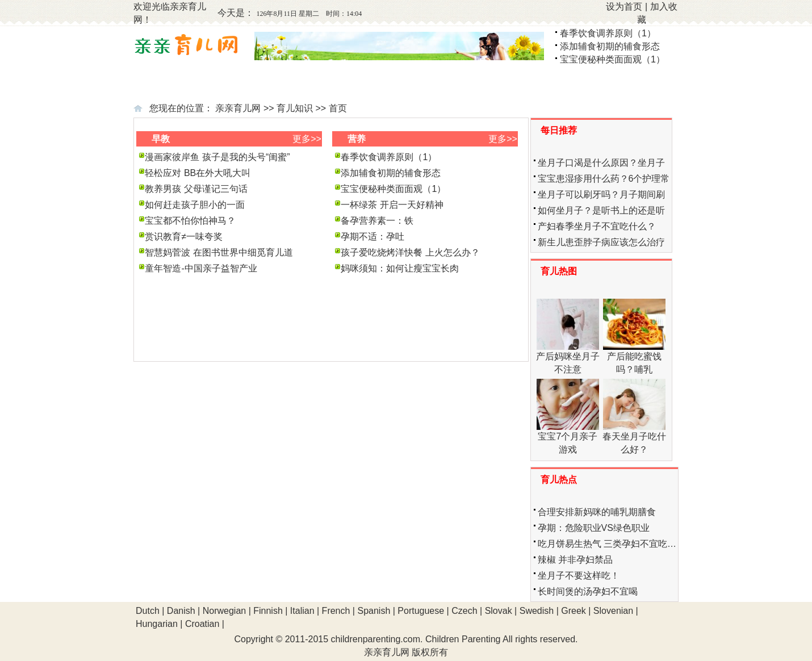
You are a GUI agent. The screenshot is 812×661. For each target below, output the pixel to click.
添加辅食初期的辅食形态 (610, 46)
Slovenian (613, 611)
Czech (464, 611)
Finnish (268, 611)
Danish (181, 611)
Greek (574, 611)
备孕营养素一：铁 (377, 221)
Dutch (148, 611)
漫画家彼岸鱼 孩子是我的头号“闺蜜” (217, 157)
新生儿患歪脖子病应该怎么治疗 (601, 242)
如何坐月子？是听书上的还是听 (601, 210)
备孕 (191, 83)
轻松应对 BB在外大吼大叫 (198, 173)
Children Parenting (463, 639)
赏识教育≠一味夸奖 (184, 237)
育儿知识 (295, 108)
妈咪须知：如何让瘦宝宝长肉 (400, 268)
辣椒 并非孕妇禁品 (575, 560)
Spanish (374, 611)
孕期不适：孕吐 (372, 237)
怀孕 (269, 83)
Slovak (499, 611)
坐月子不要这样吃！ (579, 576)
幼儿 (546, 83)
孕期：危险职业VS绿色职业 (594, 528)
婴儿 (457, 83)
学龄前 (638, 83)
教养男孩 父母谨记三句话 (196, 189)
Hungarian (157, 624)
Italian (302, 611)
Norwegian (224, 611)
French (336, 611)
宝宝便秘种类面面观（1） (612, 59)
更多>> (307, 139)
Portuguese (421, 611)
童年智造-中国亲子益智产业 (201, 268)
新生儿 (366, 83)
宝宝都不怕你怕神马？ (190, 221)
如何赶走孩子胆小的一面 (195, 205)
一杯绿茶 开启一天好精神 (392, 205)
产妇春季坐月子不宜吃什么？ (597, 226)
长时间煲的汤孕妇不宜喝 (588, 591)
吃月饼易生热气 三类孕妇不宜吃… (607, 544)
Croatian (202, 624)
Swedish (537, 611)
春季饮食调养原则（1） (608, 33)
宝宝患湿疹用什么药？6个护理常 (604, 179)
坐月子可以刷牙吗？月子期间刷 (601, 194)
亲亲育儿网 (238, 108)
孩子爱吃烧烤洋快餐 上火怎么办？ (410, 252)
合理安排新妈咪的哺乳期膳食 (597, 512)
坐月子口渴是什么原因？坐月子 (601, 163)
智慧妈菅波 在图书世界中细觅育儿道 (219, 252)
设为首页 (624, 7)
